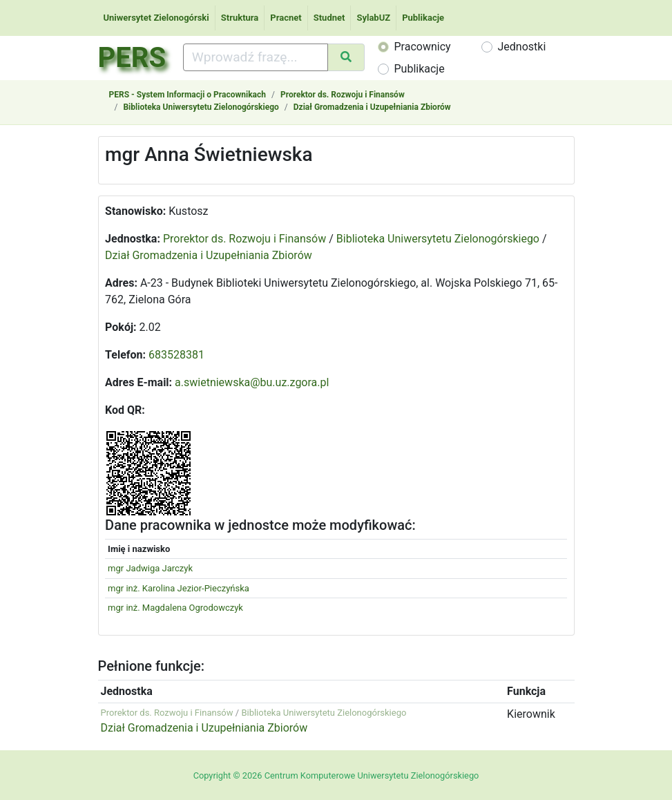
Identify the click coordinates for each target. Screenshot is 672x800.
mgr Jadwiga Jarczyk (150, 568)
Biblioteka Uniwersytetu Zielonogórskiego (201, 107)
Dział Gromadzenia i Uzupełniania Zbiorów (372, 107)
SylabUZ (373, 18)
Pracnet (286, 18)
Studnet (329, 18)
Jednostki (522, 47)
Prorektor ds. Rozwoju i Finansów (343, 95)
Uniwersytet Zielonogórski (156, 18)
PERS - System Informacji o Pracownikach (188, 95)
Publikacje (423, 18)
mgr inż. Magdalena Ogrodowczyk (175, 608)
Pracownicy (423, 47)
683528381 (176, 355)
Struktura (240, 18)
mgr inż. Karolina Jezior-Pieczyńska (179, 588)
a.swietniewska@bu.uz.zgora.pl (252, 382)
